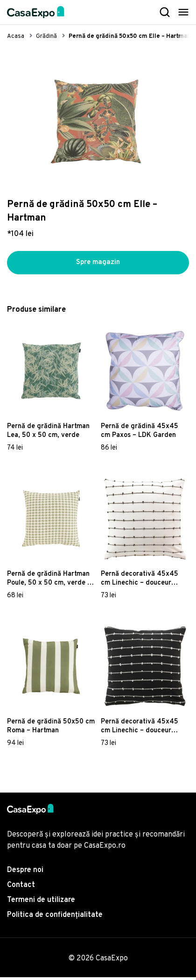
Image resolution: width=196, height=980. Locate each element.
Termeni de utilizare (41, 903)
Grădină (46, 36)
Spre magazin (98, 264)
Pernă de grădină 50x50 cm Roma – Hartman (51, 730)
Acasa (16, 36)
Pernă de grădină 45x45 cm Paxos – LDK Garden (140, 434)
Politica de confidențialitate (55, 918)
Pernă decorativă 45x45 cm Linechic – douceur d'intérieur (140, 582)
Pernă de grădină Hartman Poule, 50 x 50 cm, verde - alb (49, 582)
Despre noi (25, 873)
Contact (21, 888)
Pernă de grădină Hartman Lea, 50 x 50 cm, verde (48, 434)
